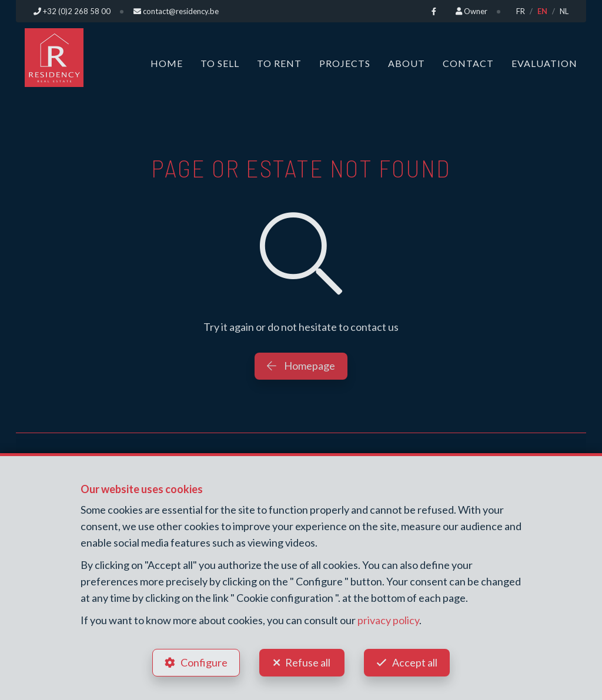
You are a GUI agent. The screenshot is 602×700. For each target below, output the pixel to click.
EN (542, 11)
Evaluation (544, 63)
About (407, 63)
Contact (468, 63)
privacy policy (388, 620)
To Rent (279, 63)
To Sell (220, 63)
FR (521, 11)
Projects (345, 63)
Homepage (301, 366)
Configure (204, 662)
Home (167, 63)
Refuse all (308, 662)
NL (564, 11)
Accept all (415, 662)
